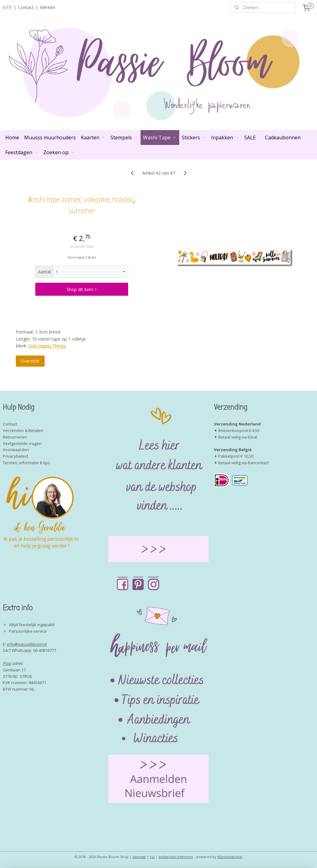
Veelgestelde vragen (22, 443)
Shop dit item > (82, 289)
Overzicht (30, 361)
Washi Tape (160, 137)
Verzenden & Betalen (23, 430)
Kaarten (93, 137)
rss (152, 857)
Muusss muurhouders (50, 137)
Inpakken (225, 137)
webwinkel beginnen (176, 857)
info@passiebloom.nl (27, 644)
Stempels (124, 137)
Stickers (194, 137)
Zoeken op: (59, 152)
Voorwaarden (16, 450)
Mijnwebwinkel (230, 857)
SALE (250, 137)
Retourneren (15, 437)
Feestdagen (22, 152)
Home (12, 137)
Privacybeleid (15, 456)
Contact (26, 7)
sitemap (139, 857)
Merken (48, 7)
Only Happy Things (48, 346)
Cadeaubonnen (283, 137)
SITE (7, 7)
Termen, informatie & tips (26, 463)
